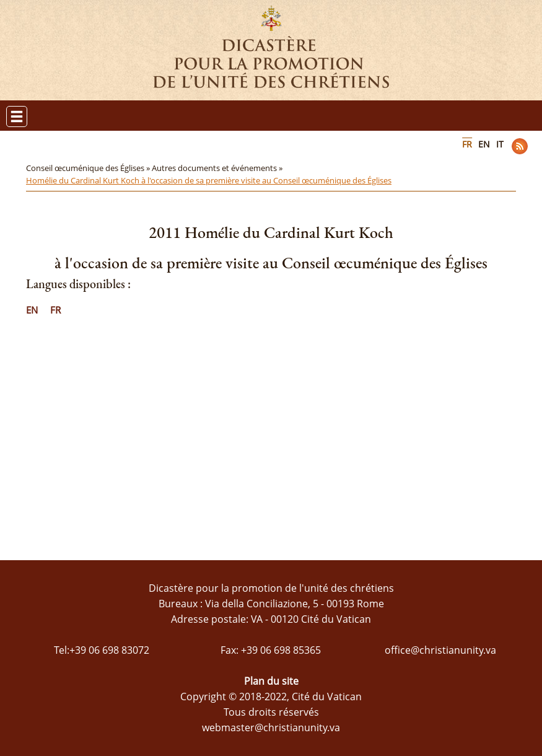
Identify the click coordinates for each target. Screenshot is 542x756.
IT (500, 144)
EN (484, 144)
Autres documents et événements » (218, 168)
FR (467, 144)
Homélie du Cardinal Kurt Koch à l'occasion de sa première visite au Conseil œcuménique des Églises (209, 180)
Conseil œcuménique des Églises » (89, 168)
